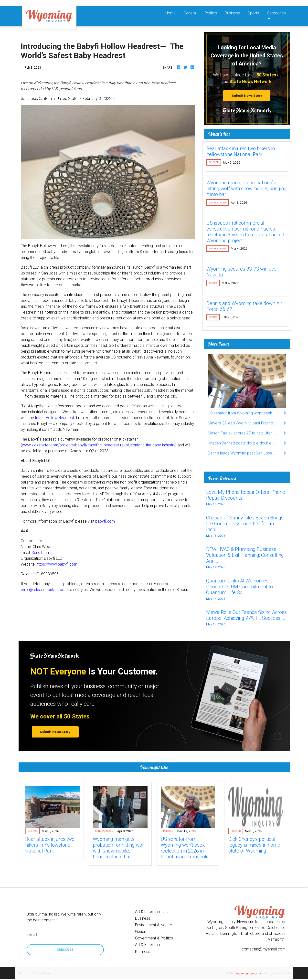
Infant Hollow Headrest (54, 418)
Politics (211, 13)
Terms (23, 973)
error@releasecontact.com (44, 590)
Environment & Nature (154, 925)
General (190, 13)
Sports (253, 13)
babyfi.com (105, 521)
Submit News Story (247, 96)
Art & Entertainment (151, 911)
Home (172, 13)
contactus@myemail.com (264, 949)
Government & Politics (154, 938)
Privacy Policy (42, 973)
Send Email (41, 552)
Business (232, 13)
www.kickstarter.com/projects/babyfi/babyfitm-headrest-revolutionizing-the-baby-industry (99, 445)
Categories (276, 13)
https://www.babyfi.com (57, 564)
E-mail (32, 934)
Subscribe (65, 950)
